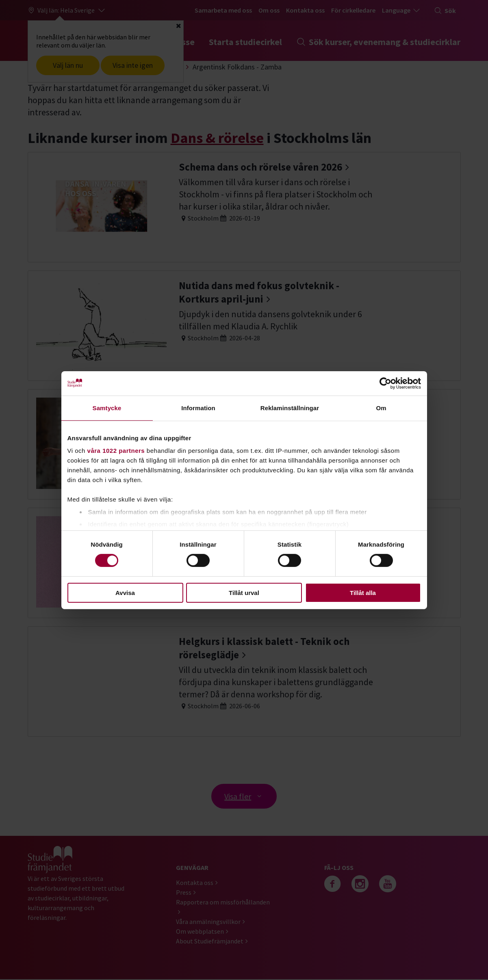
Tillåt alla (363, 593)
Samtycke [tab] (107, 408)
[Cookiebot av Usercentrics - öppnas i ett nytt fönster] (385, 383)
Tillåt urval (244, 593)
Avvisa (125, 593)
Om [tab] (381, 408)
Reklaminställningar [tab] (290, 408)
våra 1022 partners (116, 451)
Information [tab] (198, 408)
